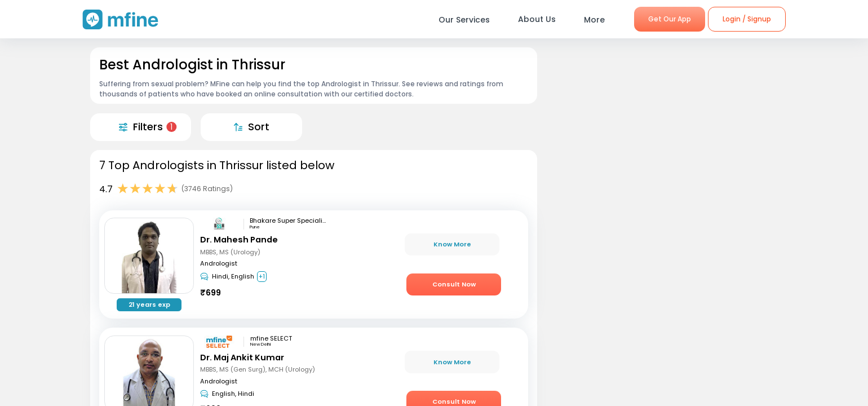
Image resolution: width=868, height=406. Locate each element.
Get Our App (670, 19)
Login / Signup (747, 19)
